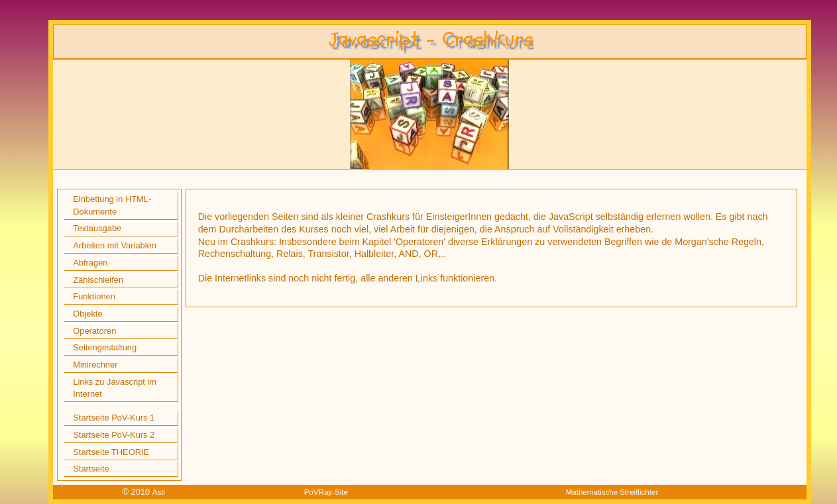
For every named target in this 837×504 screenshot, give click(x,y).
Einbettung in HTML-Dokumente (112, 205)
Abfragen (90, 263)
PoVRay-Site (326, 492)
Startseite (91, 469)
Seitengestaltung (105, 347)
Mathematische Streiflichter (612, 492)
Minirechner (95, 365)
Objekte (87, 314)
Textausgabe (97, 228)
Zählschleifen (98, 280)
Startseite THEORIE (111, 452)
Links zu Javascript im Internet (115, 388)
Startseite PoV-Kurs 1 (114, 418)
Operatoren (94, 331)
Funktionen (94, 296)
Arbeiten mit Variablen (115, 245)
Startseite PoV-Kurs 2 (114, 435)
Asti (159, 492)
